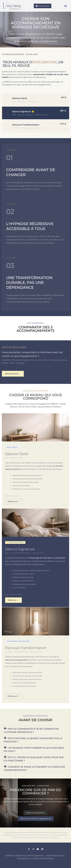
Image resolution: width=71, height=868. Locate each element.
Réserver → (13, 600)
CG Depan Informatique (42, 859)
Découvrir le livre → (13, 374)
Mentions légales (55, 856)
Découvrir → (14, 501)
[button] (66, 6)
